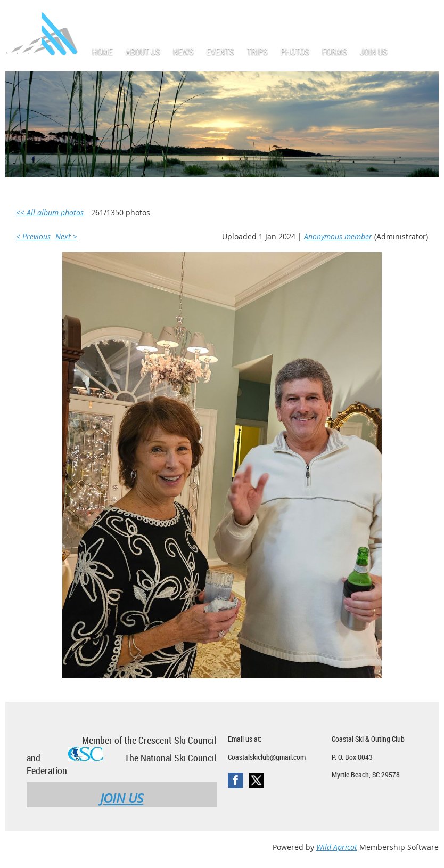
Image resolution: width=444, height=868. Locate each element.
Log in (428, 16)
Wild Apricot (337, 847)
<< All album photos (50, 212)
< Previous (33, 236)
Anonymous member (338, 236)
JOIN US (122, 798)
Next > (66, 236)
